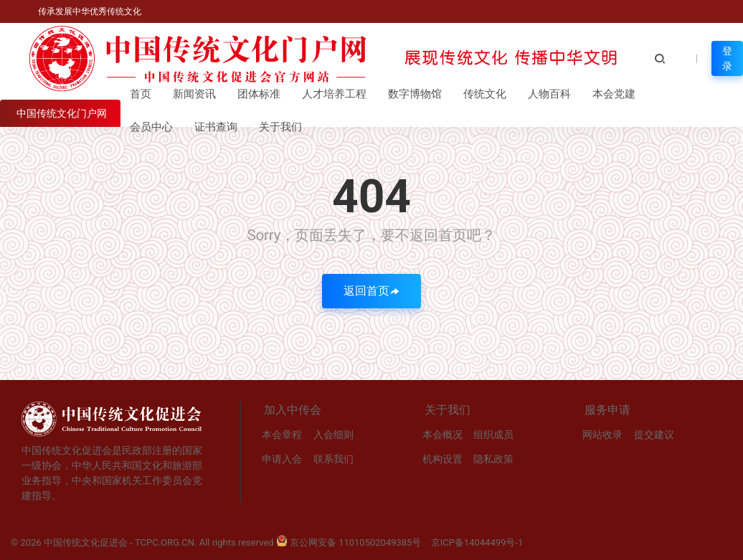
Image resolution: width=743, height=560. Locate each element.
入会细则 (333, 435)
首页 (141, 94)
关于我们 (280, 127)
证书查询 (216, 127)
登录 (727, 58)
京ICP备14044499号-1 (477, 542)
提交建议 (654, 435)
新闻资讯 (194, 94)
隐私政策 (493, 459)
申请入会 (282, 459)
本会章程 (282, 435)
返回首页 (371, 291)
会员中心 (151, 127)
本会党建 (614, 94)
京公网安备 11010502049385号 (349, 542)
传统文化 (485, 94)
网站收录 (602, 435)
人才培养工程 (334, 94)
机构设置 (443, 459)
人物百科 (549, 94)
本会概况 (443, 435)
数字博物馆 (415, 94)
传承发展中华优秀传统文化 (89, 11)
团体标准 (259, 94)
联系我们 (333, 459)
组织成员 (493, 435)
